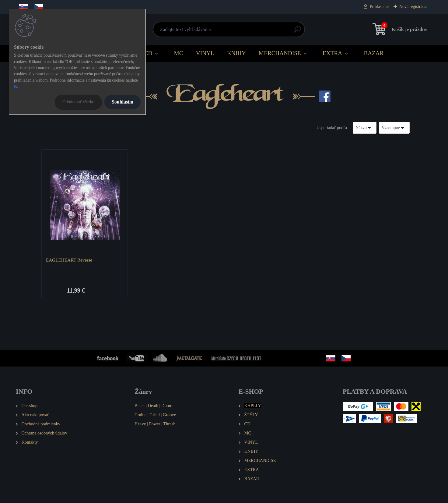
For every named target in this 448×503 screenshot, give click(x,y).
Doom (167, 406)
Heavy (140, 424)
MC (179, 53)
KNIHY (236, 53)
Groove (169, 415)
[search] (297, 32)
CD (148, 53)
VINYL (205, 53)
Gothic (140, 415)
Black (140, 406)
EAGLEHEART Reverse (69, 260)
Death (153, 406)
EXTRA (332, 53)
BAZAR (374, 53)
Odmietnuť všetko (78, 102)
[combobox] (365, 128)
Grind (155, 415)
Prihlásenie (379, 7)
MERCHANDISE (280, 53)
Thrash (169, 424)
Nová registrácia (413, 7)
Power (155, 424)
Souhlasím (123, 102)
